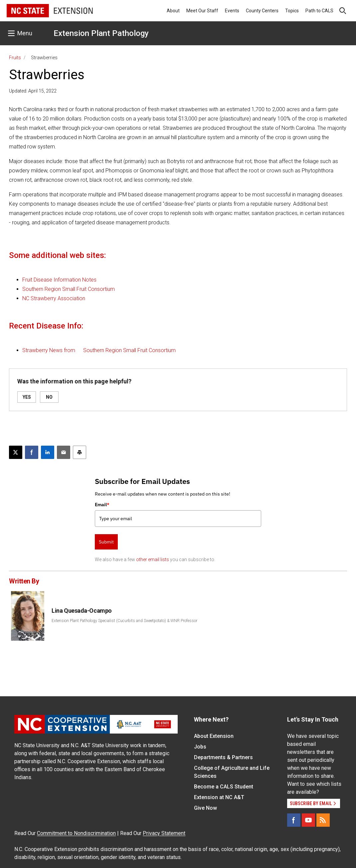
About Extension (214, 736)
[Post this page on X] (16, 452)
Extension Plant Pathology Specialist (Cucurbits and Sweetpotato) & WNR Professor (124, 621)
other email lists (153, 559)
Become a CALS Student (224, 787)
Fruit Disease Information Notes (59, 280)
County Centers (262, 11)
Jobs (200, 747)
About (173, 11)
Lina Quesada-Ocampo (82, 611)
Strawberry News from (49, 350)
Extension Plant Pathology (101, 33)
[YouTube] (308, 820)
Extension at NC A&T (219, 797)
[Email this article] (64, 452)
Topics (292, 11)
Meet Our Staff (202, 11)
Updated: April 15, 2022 (33, 91)
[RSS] (323, 820)
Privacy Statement (164, 833)
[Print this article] (80, 452)
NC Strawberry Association (54, 298)
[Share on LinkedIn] (48, 452)
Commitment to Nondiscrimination (76, 833)
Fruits (15, 58)
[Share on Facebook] (32, 452)
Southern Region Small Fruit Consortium (69, 289)
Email (102, 505)
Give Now (205, 808)
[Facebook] (294, 820)
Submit (106, 542)
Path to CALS (319, 11)
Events (232, 11)
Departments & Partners (223, 757)
